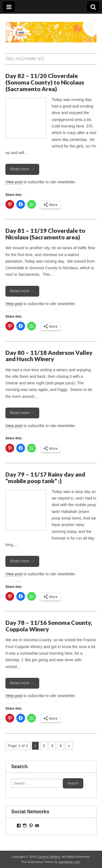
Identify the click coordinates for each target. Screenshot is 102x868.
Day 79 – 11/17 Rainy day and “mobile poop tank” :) (45, 478)
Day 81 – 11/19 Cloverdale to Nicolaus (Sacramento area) (45, 234)
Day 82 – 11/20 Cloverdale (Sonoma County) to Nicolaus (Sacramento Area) (45, 82)
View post (14, 182)
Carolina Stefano (49, 857)
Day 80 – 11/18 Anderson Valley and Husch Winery (49, 356)
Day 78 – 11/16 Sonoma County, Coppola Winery (49, 626)
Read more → (22, 169)
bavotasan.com (69, 862)
